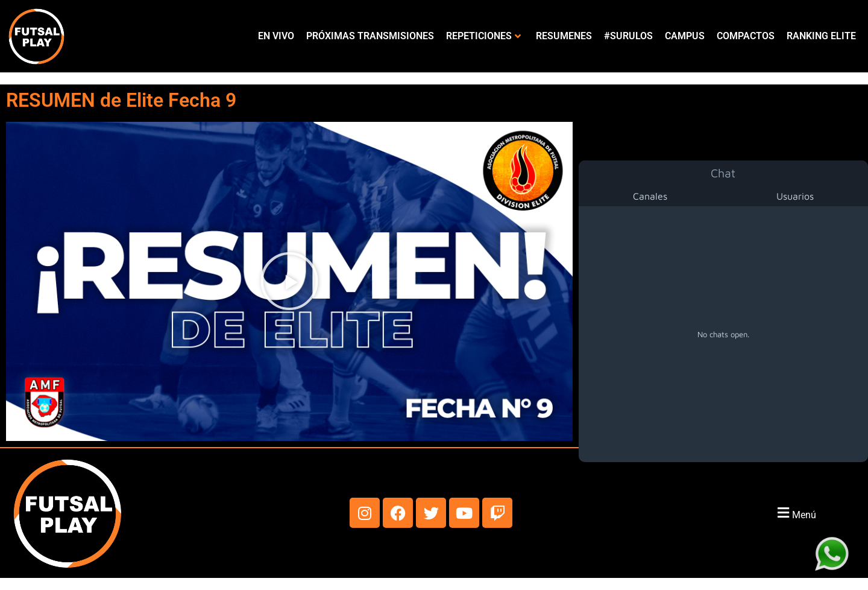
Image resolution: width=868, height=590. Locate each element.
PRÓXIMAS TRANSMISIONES (370, 36)
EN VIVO (276, 36)
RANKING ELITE (821, 36)
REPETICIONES (483, 36)
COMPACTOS (746, 36)
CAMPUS (685, 36)
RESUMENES (564, 36)
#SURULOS (628, 36)
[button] (289, 281)
